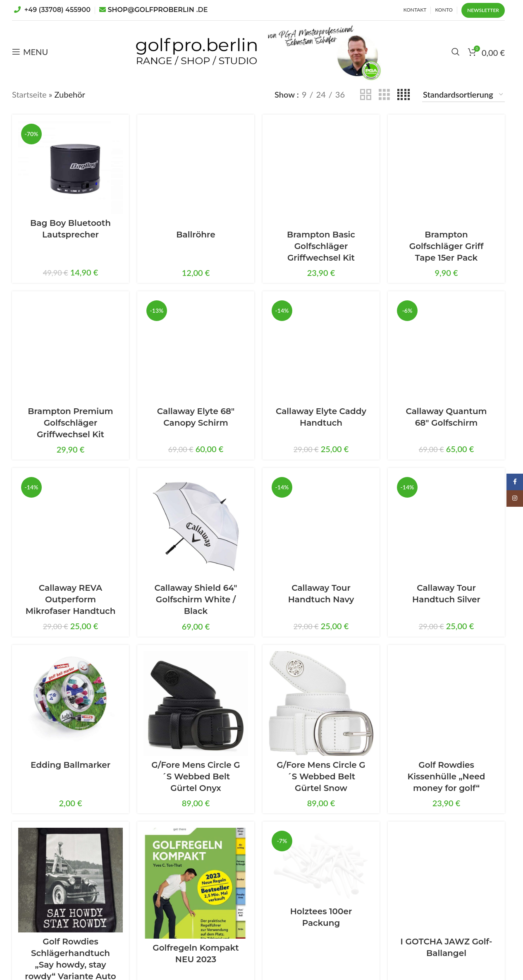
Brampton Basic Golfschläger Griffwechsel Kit (321, 246)
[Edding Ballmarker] (70, 703)
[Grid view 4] (404, 94)
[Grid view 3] (384, 94)
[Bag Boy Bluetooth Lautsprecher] (70, 167)
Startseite (29, 94)
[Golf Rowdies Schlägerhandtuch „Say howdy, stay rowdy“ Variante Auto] (70, 880)
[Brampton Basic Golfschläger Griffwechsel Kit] (321, 173)
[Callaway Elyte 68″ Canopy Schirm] (196, 350)
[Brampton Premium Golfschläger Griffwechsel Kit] (70, 350)
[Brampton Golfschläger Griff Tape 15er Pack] (446, 173)
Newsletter (483, 10)
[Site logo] (196, 50)
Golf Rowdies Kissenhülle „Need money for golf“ (447, 776)
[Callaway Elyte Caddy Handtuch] (321, 350)
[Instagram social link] (515, 498)
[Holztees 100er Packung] (321, 865)
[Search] (456, 52)
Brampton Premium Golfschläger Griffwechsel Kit (70, 423)
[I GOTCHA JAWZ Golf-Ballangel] (446, 880)
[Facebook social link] (515, 482)
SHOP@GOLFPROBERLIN (158, 10)
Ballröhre (196, 235)
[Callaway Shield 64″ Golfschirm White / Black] (196, 526)
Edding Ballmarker (70, 765)
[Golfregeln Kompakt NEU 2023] (196, 883)
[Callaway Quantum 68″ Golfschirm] (446, 350)
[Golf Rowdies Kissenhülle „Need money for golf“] (446, 703)
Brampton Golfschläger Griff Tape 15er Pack (447, 246)
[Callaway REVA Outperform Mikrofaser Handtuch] (70, 526)
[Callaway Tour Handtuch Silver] (446, 526)
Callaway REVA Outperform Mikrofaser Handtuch (71, 599)
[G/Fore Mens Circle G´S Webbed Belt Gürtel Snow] (321, 703)
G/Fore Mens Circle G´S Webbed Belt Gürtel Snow (321, 776)
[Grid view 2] (366, 94)
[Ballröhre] (196, 173)
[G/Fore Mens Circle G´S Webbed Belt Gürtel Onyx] (196, 703)
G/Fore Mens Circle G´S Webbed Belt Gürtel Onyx (196, 776)
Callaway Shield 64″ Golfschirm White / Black (196, 599)
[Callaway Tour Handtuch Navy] (321, 526)
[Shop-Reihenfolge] (463, 95)
